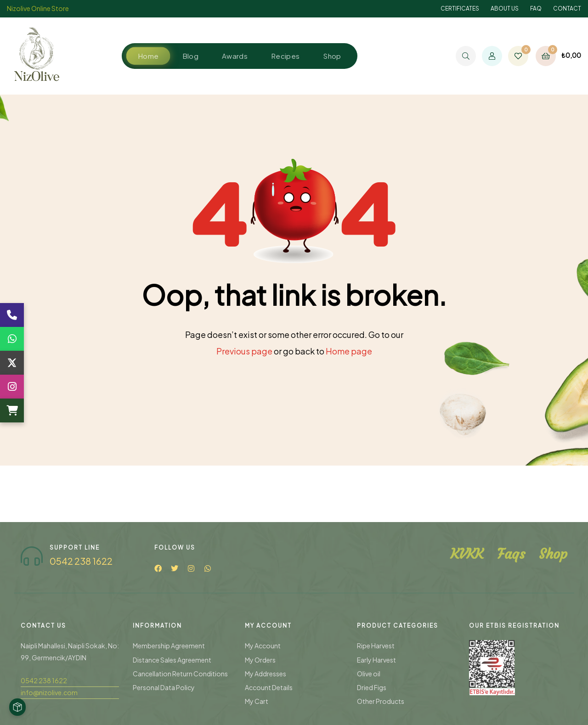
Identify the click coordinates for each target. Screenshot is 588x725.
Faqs (511, 665)
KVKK (467, 665)
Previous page (244, 351)
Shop (553, 665)
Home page (349, 351)
